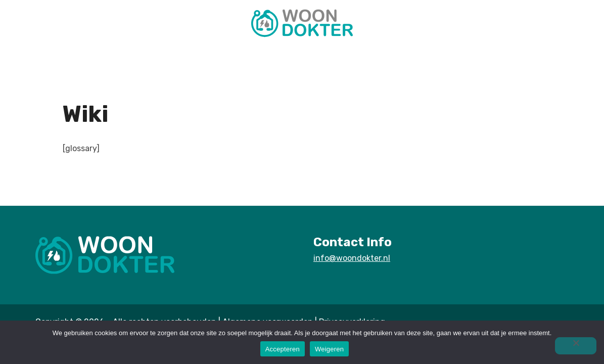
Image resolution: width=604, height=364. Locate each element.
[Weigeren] (576, 346)
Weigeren (329, 349)
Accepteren (283, 349)
